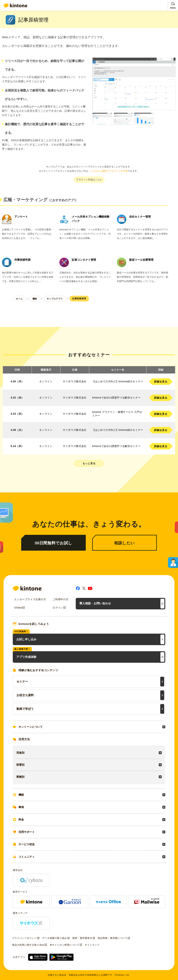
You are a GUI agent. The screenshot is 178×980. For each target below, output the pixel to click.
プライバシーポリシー (24, 938)
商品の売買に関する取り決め (28, 945)
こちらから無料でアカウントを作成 (109, 171)
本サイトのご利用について (65, 945)
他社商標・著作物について (113, 938)
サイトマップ (92, 945)
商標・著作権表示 (82, 938)
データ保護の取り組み (55, 938)
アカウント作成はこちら (89, 180)
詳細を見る (161, 382)
